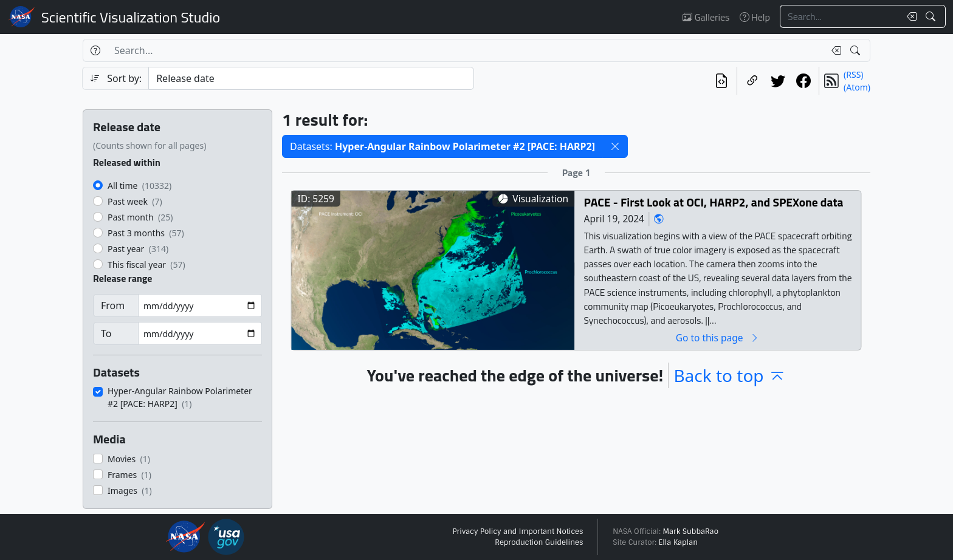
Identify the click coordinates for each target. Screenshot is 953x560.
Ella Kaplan (679, 542)
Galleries (706, 17)
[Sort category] (311, 78)
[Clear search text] (909, 16)
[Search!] (932, 16)
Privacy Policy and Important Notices (518, 531)
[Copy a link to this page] (752, 81)
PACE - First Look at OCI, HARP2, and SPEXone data (714, 202)
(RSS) (853, 74)
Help (755, 17)
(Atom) (857, 87)
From (113, 306)
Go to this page (718, 337)
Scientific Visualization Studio (131, 17)
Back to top (729, 375)
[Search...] (840, 16)
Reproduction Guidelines (539, 542)
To (106, 333)
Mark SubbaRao (690, 531)
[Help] (95, 50)
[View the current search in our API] (721, 81)
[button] (615, 146)
